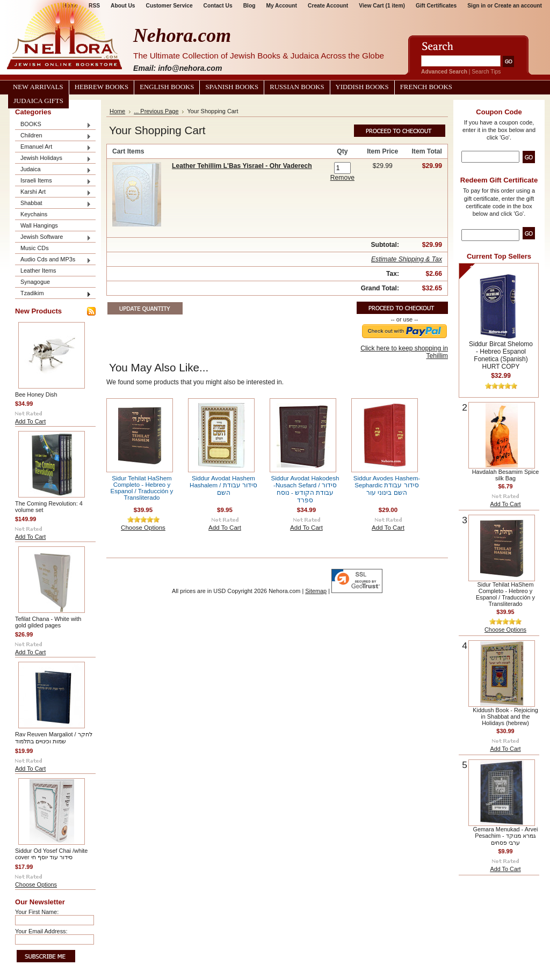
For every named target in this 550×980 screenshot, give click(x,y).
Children (53, 136)
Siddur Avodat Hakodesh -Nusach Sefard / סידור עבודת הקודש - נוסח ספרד (305, 489)
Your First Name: (37, 912)
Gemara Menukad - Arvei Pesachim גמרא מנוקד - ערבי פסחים (506, 836)
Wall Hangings (39, 225)
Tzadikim (53, 294)
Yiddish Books (362, 87)
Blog (249, 6)
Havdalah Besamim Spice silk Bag (506, 475)
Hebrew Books (102, 87)
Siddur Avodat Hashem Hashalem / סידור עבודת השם (223, 485)
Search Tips (486, 72)
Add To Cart (30, 421)
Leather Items (38, 270)
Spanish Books (232, 87)
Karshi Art (53, 192)
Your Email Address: (41, 931)
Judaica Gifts (38, 101)
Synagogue (35, 282)
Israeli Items (53, 181)
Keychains (34, 214)
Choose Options (36, 884)
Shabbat (53, 204)
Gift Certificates (436, 6)
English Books (167, 87)
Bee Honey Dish (36, 394)
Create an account (518, 6)
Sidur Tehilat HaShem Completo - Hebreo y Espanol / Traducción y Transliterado (142, 488)
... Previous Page (156, 111)
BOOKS (53, 125)
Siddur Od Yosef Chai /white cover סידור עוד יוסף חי (51, 854)
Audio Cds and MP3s (53, 260)
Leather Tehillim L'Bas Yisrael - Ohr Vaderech (242, 166)
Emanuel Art (53, 147)
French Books (426, 87)
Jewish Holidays (53, 159)
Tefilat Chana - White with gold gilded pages (48, 622)
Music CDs (35, 248)
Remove (342, 178)
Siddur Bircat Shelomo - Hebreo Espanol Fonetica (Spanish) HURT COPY (501, 355)
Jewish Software (53, 237)
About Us (123, 6)
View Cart (382, 6)
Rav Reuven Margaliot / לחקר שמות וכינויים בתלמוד (54, 738)
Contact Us (218, 6)
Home (117, 111)
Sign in (476, 6)
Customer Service (169, 6)
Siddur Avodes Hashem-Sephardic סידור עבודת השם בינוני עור (387, 485)
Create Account (328, 6)
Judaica (53, 170)
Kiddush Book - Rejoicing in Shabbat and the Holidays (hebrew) (505, 716)
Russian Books (297, 87)
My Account (281, 6)
